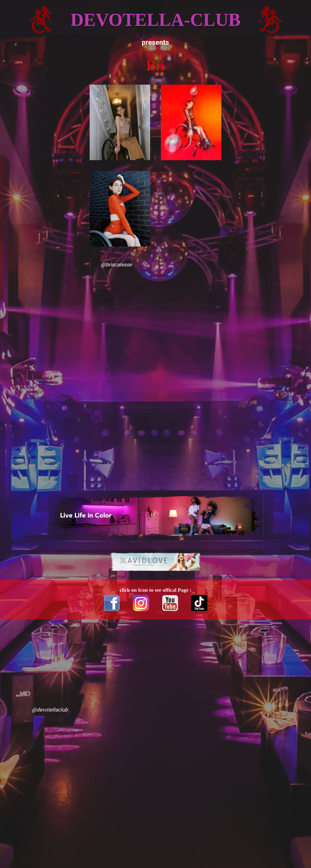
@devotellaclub (50, 710)
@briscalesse (116, 265)
